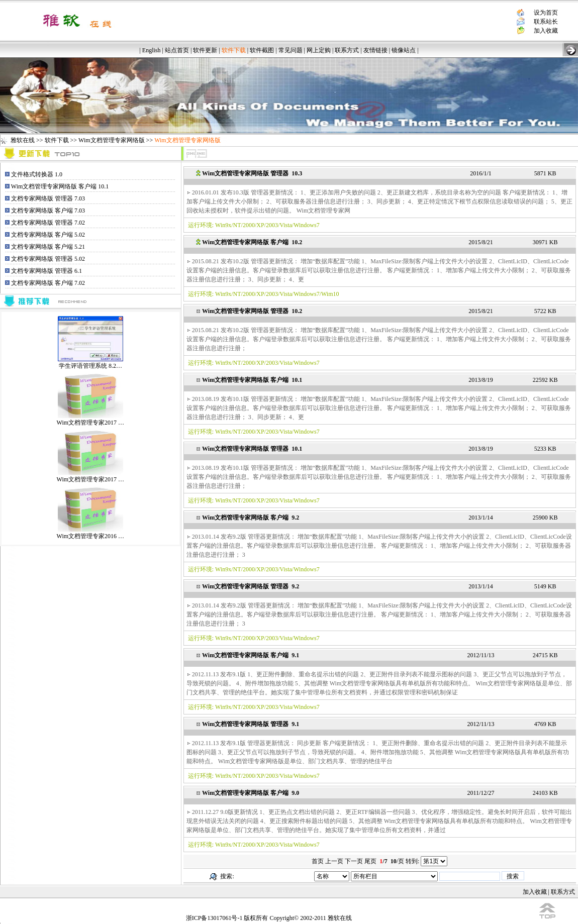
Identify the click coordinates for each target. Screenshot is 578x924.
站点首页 (177, 50)
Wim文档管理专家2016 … (91, 533)
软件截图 (262, 50)
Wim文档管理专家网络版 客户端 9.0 (251, 793)
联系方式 (347, 50)
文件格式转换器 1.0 (37, 174)
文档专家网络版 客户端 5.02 (48, 235)
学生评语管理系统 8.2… (90, 363)
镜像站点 (404, 50)
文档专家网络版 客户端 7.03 (48, 211)
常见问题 (291, 50)
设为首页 (546, 13)
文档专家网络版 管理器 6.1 (46, 271)
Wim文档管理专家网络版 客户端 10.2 (252, 242)
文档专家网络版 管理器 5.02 (48, 259)
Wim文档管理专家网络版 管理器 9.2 (251, 586)
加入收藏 (546, 31)
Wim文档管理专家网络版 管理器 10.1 (252, 449)
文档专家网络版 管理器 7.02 (48, 223)
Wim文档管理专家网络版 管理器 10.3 (252, 173)
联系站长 (546, 22)
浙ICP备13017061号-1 (214, 918)
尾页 (370, 861)
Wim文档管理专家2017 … (91, 419)
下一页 (354, 861)
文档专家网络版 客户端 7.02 (48, 283)
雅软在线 (23, 140)
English (152, 50)
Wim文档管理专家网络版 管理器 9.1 (251, 724)
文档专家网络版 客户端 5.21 (48, 247)
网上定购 (319, 50)
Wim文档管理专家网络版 (112, 140)
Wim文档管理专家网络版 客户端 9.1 (251, 655)
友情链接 (375, 50)
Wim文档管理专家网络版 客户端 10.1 (60, 186)
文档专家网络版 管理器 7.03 (48, 198)
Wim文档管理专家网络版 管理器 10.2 (252, 311)
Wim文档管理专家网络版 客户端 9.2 (251, 518)
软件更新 (205, 50)
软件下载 (57, 140)
